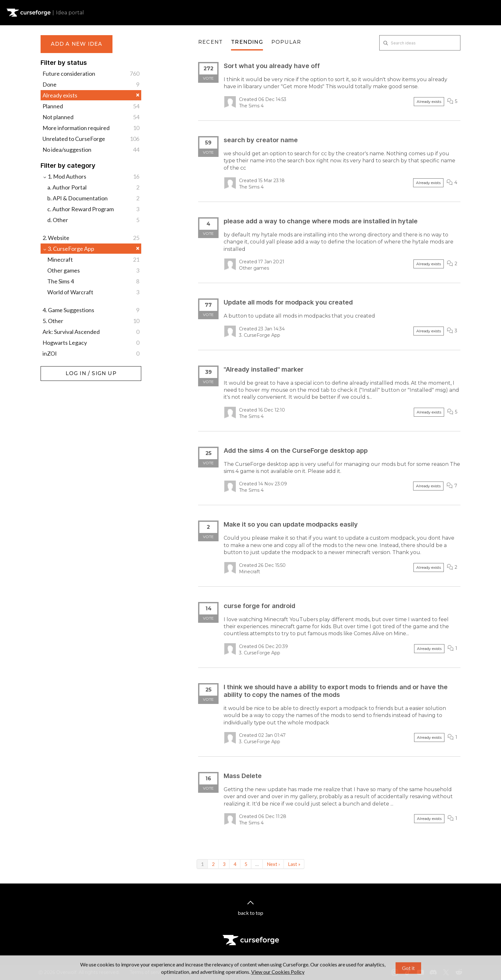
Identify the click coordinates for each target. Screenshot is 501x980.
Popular (286, 42)
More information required (91, 128)
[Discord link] (433, 972)
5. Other (91, 321)
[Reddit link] (459, 972)
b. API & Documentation (93, 198)
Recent (210, 42)
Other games (93, 270)
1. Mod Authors (91, 176)
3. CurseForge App (91, 249)
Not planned (91, 117)
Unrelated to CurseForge (91, 139)
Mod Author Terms (268, 972)
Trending (247, 42)
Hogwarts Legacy (91, 343)
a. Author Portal (93, 187)
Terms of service (148, 972)
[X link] (446, 972)
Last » (294, 864)
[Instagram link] (395, 972)
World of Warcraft (93, 292)
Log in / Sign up (57, 369)
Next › (273, 864)
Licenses (227, 972)
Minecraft (93, 259)
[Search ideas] (420, 43)
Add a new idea (77, 44)
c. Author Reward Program (93, 209)
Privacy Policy (192, 972)
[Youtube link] (420, 972)
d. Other (93, 220)
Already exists (91, 95)
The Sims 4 (93, 281)
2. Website (91, 238)
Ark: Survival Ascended (91, 332)
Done (91, 84)
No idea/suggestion (91, 150)
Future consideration (91, 73)
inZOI (91, 353)
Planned (91, 106)
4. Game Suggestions (91, 310)
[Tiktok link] (408, 972)
